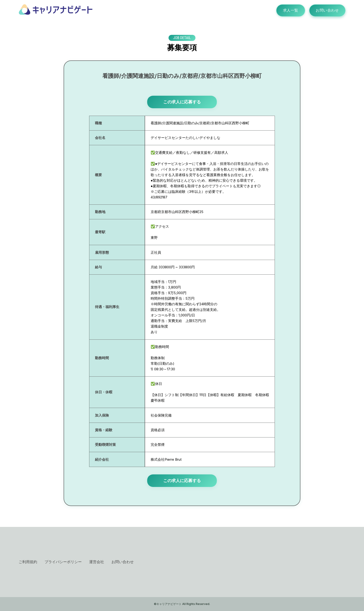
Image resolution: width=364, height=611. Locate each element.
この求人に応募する (182, 102)
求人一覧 (290, 10)
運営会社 (97, 562)
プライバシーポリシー (63, 562)
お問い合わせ (327, 10)
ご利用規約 (28, 562)
